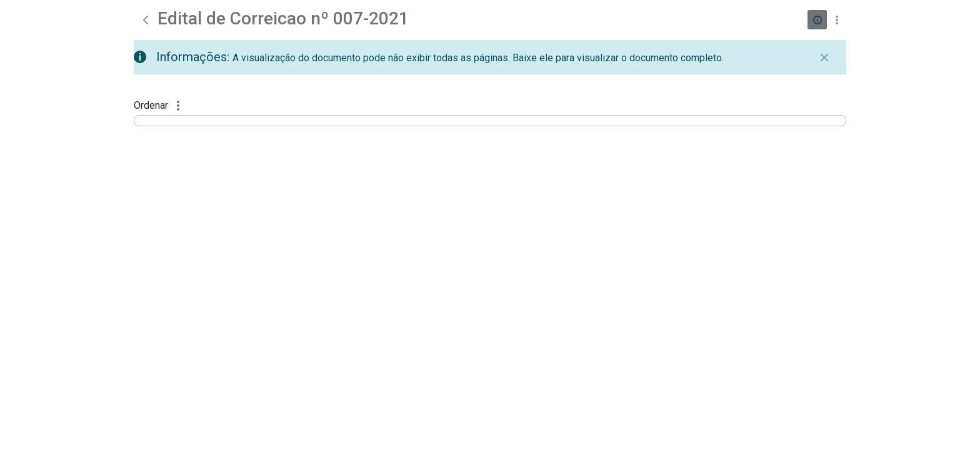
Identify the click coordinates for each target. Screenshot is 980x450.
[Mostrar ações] (837, 20)
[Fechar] (824, 57)
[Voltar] (146, 20)
